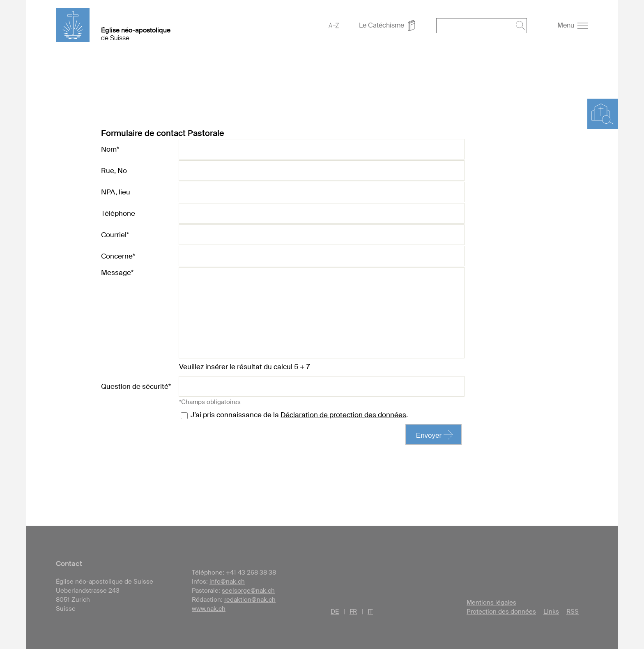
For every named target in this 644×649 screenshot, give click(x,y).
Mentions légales (491, 603)
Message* (117, 273)
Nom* (110, 149)
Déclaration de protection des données (343, 415)
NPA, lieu (116, 192)
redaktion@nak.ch (250, 600)
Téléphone (118, 213)
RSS (573, 612)
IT (370, 612)
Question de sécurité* (136, 386)
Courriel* (115, 235)
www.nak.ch (209, 609)
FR (353, 612)
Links (551, 612)
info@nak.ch (227, 582)
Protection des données (501, 612)
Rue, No (114, 171)
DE (335, 612)
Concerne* (118, 256)
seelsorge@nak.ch (248, 591)
